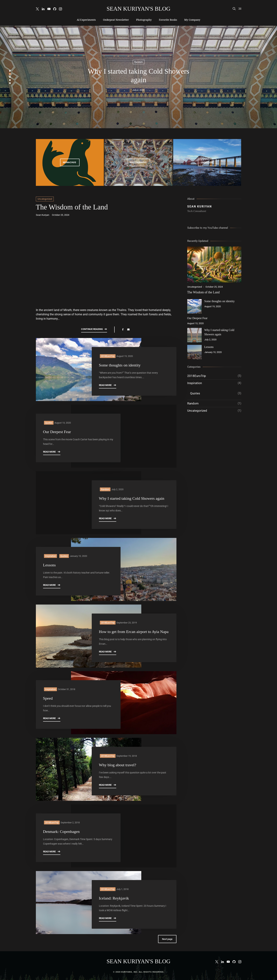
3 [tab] (10, 77)
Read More (108, 385)
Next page (167, 939)
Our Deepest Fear (57, 432)
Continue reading (94, 329)
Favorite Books (168, 20)
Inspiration (50, 556)
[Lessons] (194, 352)
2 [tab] (10, 74)
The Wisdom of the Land (72, 207)
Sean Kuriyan (43, 215)
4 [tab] (10, 80)
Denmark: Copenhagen (61, 832)
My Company (192, 20)
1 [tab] (10, 71)
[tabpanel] (138, 77)
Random (138, 62)
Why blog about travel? (118, 765)
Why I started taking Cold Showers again (132, 498)
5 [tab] (10, 83)
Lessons (49, 565)
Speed (48, 698)
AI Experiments (86, 20)
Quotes (49, 423)
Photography (144, 20)
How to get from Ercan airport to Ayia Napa (134, 632)
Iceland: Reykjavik (114, 898)
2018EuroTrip (108, 356)
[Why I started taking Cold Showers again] (194, 335)
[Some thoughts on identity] (194, 306)
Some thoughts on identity (120, 365)
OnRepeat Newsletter (116, 20)
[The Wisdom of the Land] (214, 265)
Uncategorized (45, 199)
